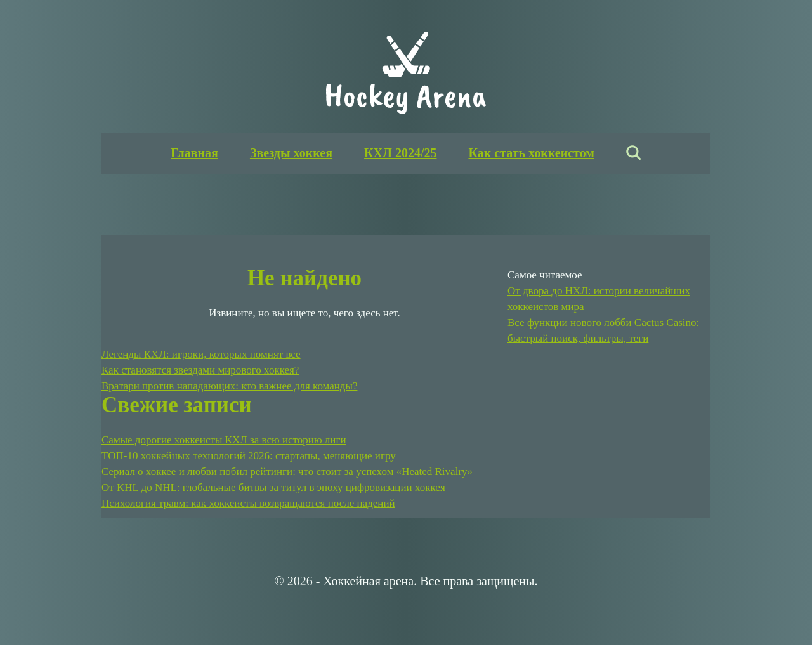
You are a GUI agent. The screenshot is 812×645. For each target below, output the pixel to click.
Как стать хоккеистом (531, 153)
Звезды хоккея (291, 153)
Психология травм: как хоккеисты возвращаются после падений (248, 503)
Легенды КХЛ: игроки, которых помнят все (201, 354)
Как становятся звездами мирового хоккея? (200, 370)
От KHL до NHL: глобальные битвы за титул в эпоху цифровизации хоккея (273, 487)
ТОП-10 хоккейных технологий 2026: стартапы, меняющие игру (249, 456)
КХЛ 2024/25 (400, 153)
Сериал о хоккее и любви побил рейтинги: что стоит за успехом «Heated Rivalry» (287, 472)
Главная (194, 153)
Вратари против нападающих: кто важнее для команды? (229, 386)
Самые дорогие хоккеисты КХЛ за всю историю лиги (224, 440)
